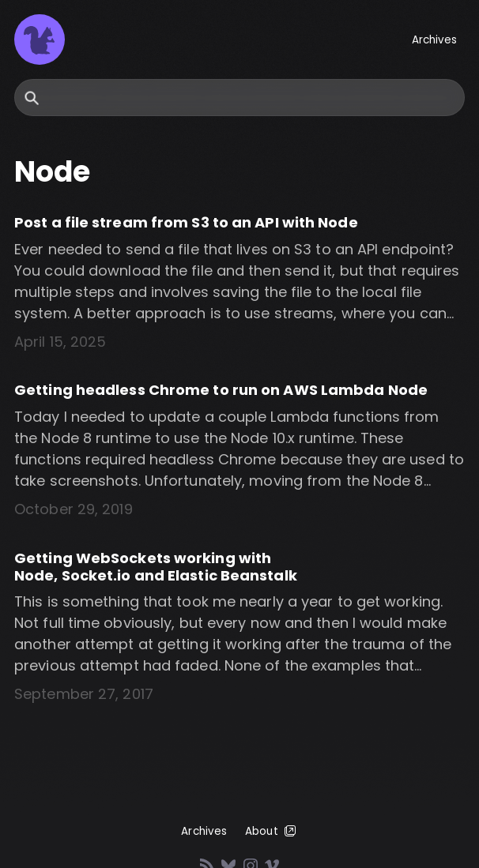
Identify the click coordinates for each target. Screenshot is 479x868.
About (272, 831)
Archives (435, 40)
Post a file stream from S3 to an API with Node (186, 222)
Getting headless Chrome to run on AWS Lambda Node (221, 390)
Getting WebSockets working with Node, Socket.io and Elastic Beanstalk (156, 567)
